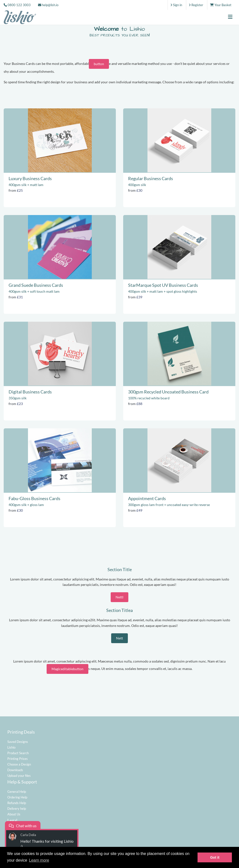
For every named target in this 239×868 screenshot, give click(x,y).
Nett (119, 638)
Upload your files (19, 776)
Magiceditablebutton (67, 669)
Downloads (15, 770)
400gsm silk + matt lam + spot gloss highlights (163, 291)
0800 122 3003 (19, 5)
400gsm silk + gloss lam (26, 505)
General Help (17, 792)
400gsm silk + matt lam (26, 185)
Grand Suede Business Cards (36, 285)
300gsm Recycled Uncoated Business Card (168, 392)
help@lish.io (48, 5)
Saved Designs (18, 742)
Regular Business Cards (151, 178)
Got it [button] (215, 857)
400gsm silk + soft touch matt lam (34, 291)
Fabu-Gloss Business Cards (34, 498)
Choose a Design (19, 764)
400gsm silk (137, 185)
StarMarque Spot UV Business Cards (163, 285)
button (99, 64)
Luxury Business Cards (30, 178)
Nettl (119, 597)
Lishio (11, 747)
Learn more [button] (39, 860)
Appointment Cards (147, 498)
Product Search (18, 753)
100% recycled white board (149, 398)
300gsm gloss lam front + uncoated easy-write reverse (169, 505)
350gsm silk (18, 398)
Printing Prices (18, 759)
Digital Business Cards (30, 392)
